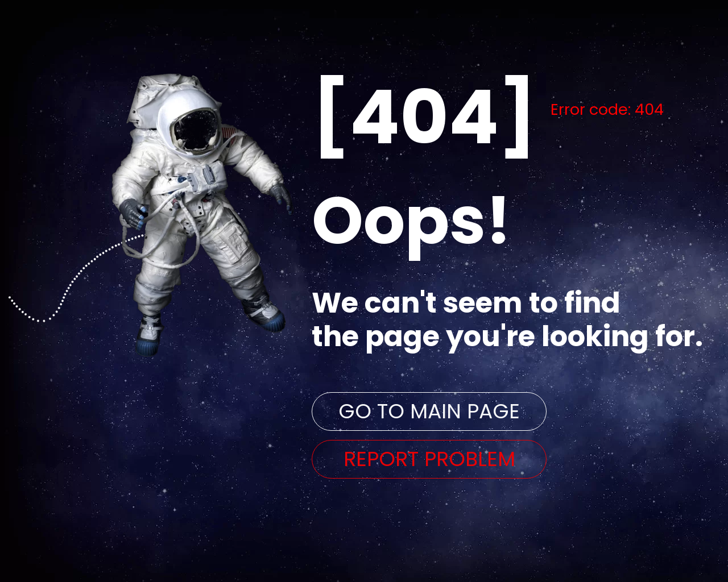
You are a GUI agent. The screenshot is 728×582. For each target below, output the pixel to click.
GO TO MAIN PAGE (429, 411)
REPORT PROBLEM (429, 459)
